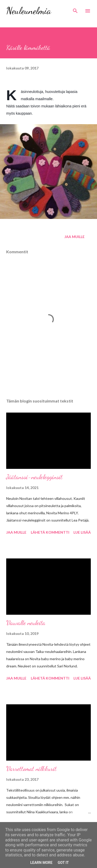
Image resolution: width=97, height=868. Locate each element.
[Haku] (75, 9)
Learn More (41, 863)
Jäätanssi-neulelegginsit (34, 477)
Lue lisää (82, 532)
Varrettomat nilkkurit (31, 769)
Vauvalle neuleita (26, 623)
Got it (63, 863)
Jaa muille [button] (74, 237)
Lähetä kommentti (50, 532)
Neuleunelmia (29, 11)
